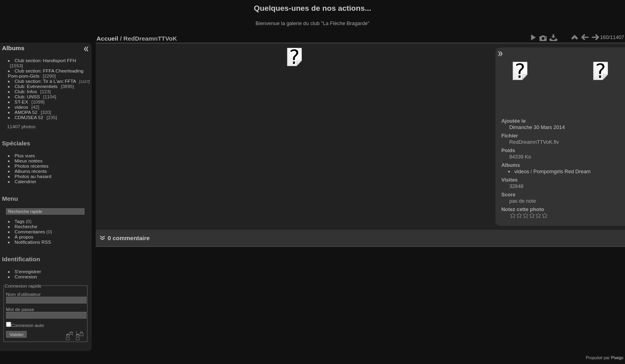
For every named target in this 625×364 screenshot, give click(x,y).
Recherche (26, 226)
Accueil (107, 38)
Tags (20, 221)
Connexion (26, 277)
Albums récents (31, 171)
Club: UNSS (27, 97)
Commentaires (30, 232)
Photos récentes (32, 166)
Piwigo (617, 358)
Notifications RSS (33, 242)
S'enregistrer (28, 271)
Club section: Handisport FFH (45, 60)
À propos (24, 237)
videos (22, 107)
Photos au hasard (33, 176)
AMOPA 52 (26, 112)
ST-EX (22, 102)
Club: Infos (26, 91)
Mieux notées (29, 161)
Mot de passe (20, 309)
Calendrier (26, 181)
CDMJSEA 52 (29, 117)
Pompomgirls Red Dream (562, 171)
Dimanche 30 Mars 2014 (537, 127)
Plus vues (25, 156)
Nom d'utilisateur (23, 294)
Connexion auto (25, 325)
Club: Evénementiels (36, 86)
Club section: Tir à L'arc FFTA (45, 81)
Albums (13, 48)
